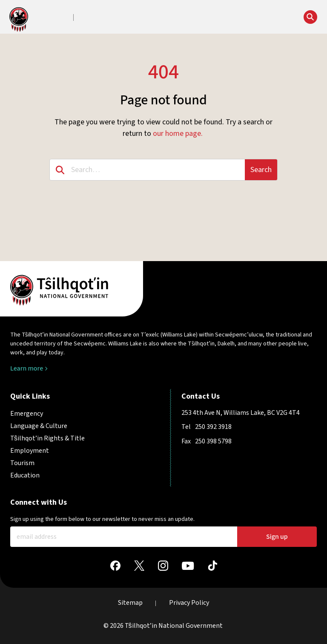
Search (261, 170)
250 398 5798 (213, 441)
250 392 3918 (213, 427)
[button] (100, 18)
